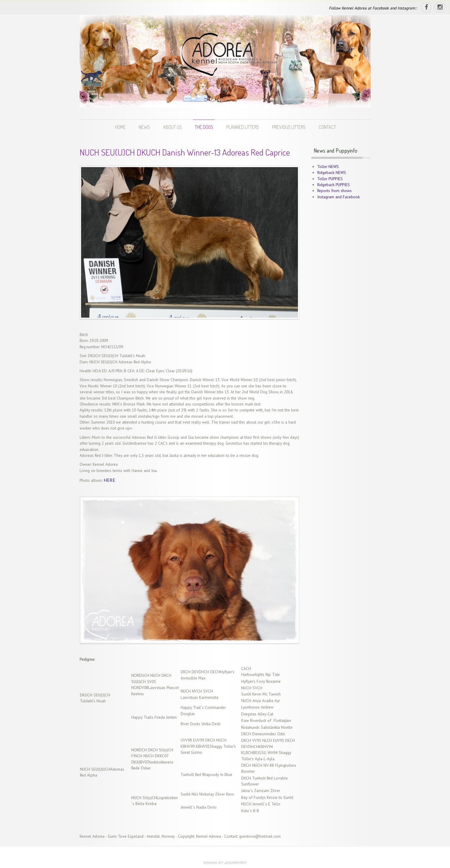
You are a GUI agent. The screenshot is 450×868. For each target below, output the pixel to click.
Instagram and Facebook (338, 197)
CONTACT (327, 127)
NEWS (144, 127)
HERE (109, 480)
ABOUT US (172, 127)
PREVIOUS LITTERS (289, 127)
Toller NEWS (328, 167)
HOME (120, 127)
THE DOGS (204, 127)
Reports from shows (334, 191)
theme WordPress (225, 863)
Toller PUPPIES (330, 179)
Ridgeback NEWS (332, 172)
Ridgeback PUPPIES (334, 185)
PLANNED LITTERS (243, 127)
